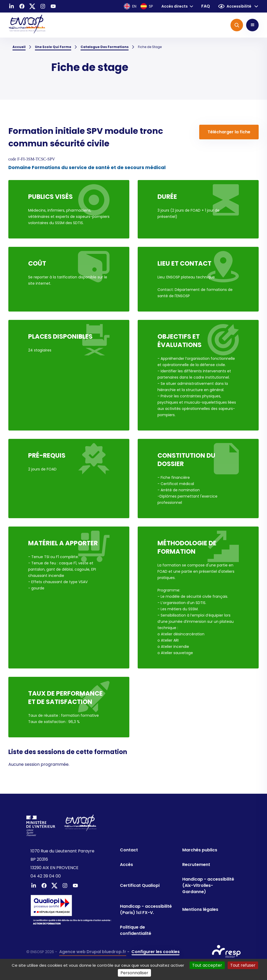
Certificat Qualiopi (140, 885)
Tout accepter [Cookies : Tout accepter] (207, 965)
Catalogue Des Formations (105, 47)
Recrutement (196, 865)
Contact (129, 850)
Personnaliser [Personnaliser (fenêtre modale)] (134, 973)
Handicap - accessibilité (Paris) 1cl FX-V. (146, 909)
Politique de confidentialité (136, 930)
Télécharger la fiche (229, 132)
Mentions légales (200, 909)
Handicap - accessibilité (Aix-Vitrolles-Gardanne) (208, 885)
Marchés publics (200, 850)
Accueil (19, 47)
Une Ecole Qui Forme (53, 47)
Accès (126, 865)
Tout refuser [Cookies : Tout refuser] (243, 965)
